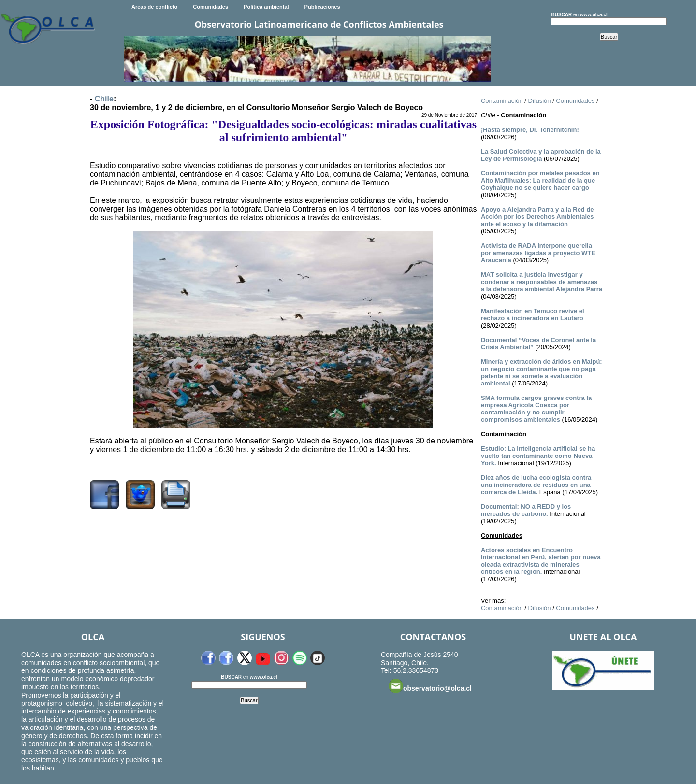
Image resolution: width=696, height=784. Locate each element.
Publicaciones (322, 7)
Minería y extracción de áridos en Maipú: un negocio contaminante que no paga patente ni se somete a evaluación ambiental (542, 372)
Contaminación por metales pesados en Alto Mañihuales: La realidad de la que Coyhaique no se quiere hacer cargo (540, 180)
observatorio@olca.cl (430, 686)
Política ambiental (266, 7)
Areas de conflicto (154, 7)
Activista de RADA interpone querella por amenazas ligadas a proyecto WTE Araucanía (538, 253)
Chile (104, 99)
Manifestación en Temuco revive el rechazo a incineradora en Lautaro (533, 314)
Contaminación (502, 101)
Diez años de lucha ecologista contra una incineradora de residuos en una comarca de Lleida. (536, 485)
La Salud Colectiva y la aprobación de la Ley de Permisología (541, 155)
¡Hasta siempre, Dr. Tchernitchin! (530, 130)
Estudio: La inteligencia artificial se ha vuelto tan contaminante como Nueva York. (538, 456)
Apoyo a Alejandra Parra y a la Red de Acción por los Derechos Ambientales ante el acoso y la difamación (537, 217)
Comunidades (210, 7)
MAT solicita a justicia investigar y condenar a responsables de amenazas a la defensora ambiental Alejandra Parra (542, 282)
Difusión (540, 101)
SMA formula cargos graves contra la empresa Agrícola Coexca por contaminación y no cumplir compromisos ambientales (536, 409)
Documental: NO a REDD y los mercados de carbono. (526, 510)
